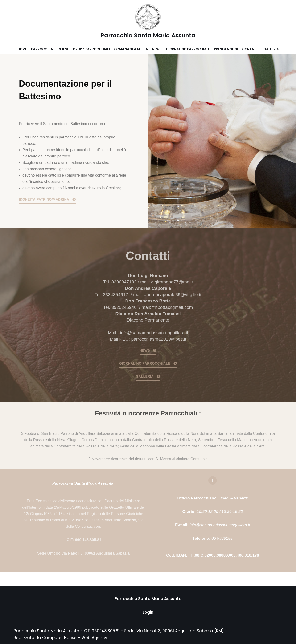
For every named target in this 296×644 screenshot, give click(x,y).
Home (22, 49)
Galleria (271, 49)
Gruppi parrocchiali (91, 49)
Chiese (63, 49)
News (157, 49)
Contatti (251, 49)
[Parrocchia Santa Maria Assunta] (148, 22)
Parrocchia (42, 49)
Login (148, 612)
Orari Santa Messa (131, 49)
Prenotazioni (226, 49)
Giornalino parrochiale (188, 49)
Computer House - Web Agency (75, 638)
